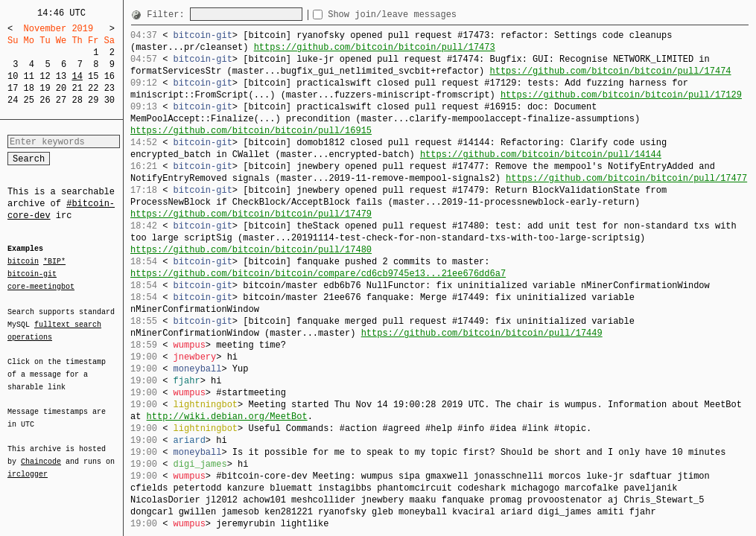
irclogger (28, 465)
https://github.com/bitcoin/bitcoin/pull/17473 (375, 47)
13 (61, 76)
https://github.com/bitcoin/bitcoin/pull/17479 (251, 214)
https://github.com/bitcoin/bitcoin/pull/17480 (251, 250)
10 (13, 76)
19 (45, 88)
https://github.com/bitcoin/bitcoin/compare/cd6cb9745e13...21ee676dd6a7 (318, 274)
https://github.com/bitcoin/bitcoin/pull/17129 (621, 95)
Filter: (168, 15)
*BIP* (54, 262)
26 (45, 100)
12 (45, 76)
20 (61, 88)
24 (13, 100)
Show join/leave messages (419, 15)
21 (77, 88)
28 (77, 100)
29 (93, 100)
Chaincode (41, 453)
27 (61, 100)
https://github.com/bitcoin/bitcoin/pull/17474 (610, 71)
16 (109, 76)
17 (13, 88)
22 (93, 88)
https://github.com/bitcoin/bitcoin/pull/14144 (541, 154)
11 (29, 76)
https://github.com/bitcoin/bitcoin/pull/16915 (251, 131)
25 (29, 100)
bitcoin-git (32, 274)
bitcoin (23, 262)
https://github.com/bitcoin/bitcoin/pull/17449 (482, 333)
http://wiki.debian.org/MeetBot (227, 417)
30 (109, 100)
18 (29, 88)
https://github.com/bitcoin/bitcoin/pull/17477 (626, 178)
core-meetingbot (41, 286)
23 (109, 88)
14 (77, 76)
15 (93, 76)
